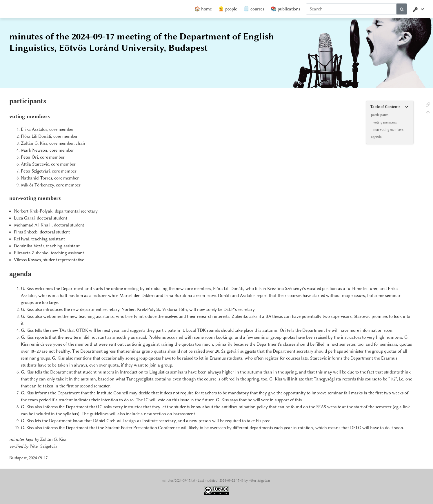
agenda (376, 137)
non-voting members (388, 130)
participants (380, 115)
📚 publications (285, 9)
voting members (385, 122)
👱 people (228, 9)
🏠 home (203, 9)
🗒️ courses (254, 9)
